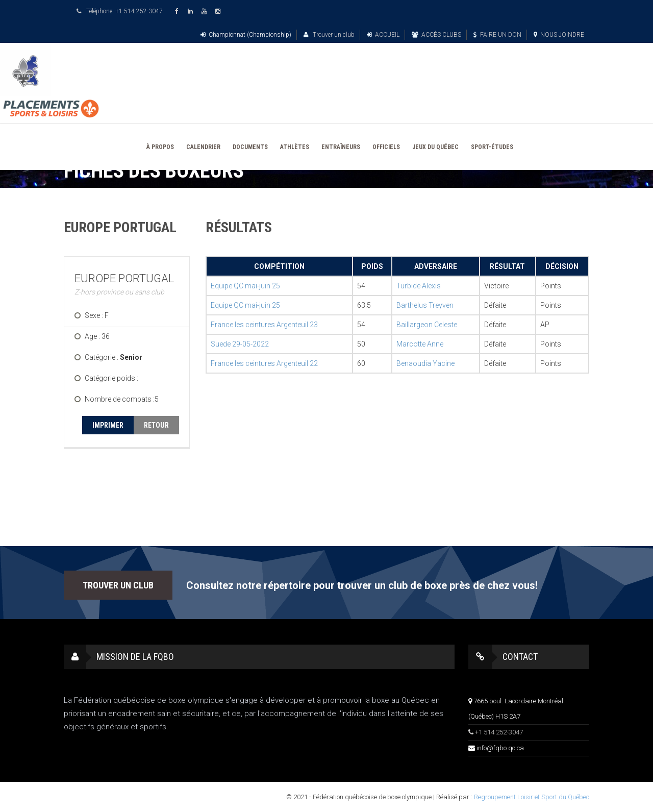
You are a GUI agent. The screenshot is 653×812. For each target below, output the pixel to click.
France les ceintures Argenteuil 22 (264, 363)
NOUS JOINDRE (559, 35)
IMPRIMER (108, 425)
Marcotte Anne (420, 344)
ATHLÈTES (295, 147)
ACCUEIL (383, 35)
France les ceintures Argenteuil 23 (264, 325)
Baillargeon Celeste (427, 325)
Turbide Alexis (419, 286)
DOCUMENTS (250, 147)
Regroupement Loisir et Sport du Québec (532, 797)
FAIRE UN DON (497, 35)
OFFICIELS (386, 147)
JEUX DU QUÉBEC (435, 147)
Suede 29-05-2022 (240, 344)
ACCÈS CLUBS (436, 35)
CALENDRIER (203, 147)
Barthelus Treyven (425, 305)
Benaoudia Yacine (425, 363)
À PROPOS (160, 147)
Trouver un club (329, 35)
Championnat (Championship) (246, 35)
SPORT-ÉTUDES (492, 147)
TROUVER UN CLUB (118, 585)
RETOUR (156, 425)
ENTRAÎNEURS (341, 147)
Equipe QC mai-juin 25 (245, 286)
